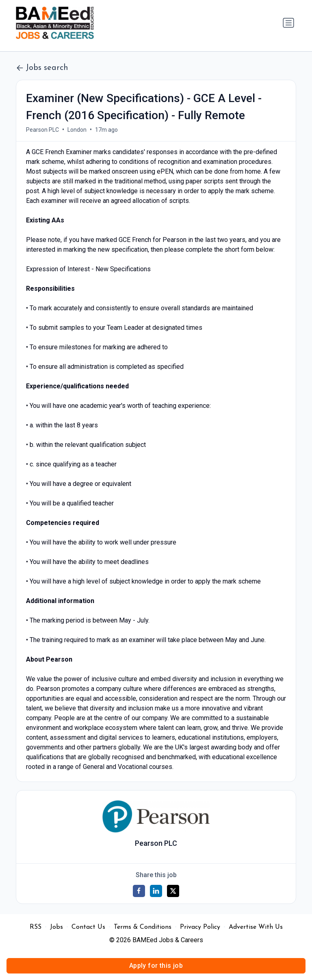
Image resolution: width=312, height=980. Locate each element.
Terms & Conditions (143, 927)
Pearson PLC (42, 130)
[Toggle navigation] (288, 23)
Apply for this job (156, 966)
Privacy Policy (200, 927)
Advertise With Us (256, 927)
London (77, 130)
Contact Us (88, 927)
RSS (36, 927)
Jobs (56, 927)
